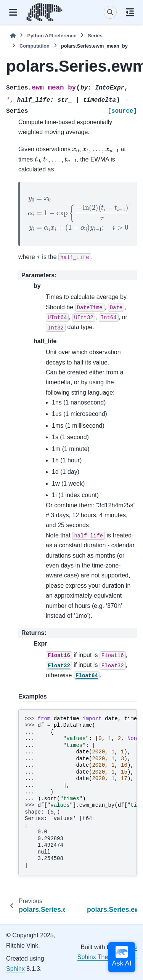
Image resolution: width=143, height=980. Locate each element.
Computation (35, 46)
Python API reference (52, 36)
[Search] (110, 12)
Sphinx (15, 969)
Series (95, 36)
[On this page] (130, 12)
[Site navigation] (13, 12)
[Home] (13, 36)
